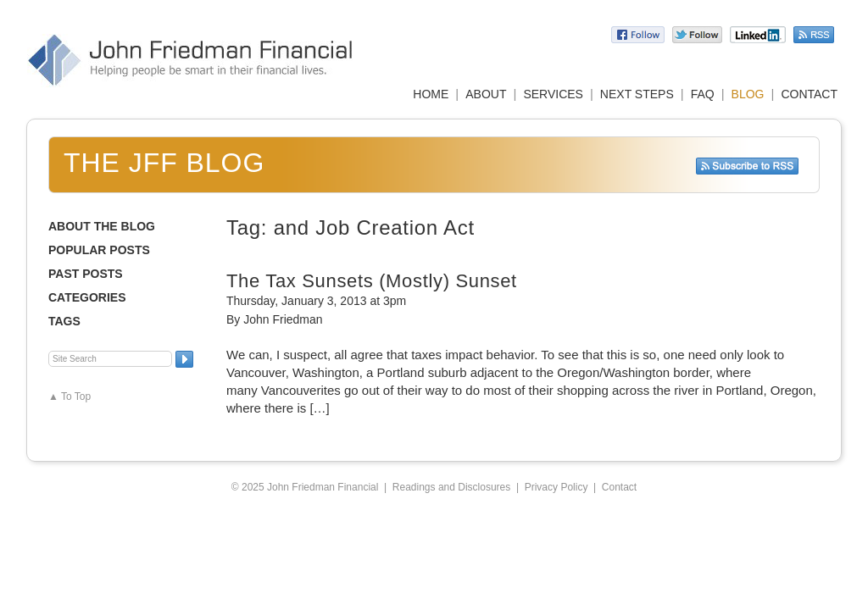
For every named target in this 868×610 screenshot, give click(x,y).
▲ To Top (70, 396)
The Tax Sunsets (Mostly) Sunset (372, 281)
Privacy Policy (556, 487)
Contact (619, 487)
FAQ (703, 94)
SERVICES (553, 94)
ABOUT (486, 94)
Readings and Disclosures (451, 487)
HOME (431, 94)
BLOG (748, 94)
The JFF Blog (164, 163)
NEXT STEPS (637, 94)
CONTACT (809, 94)
